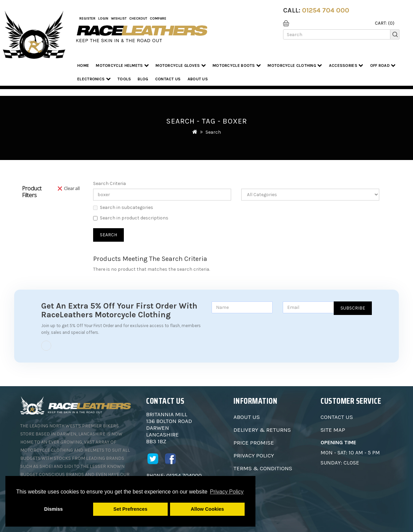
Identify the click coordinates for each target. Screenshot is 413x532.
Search (213, 132)
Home (83, 65)
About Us (247, 417)
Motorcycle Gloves (181, 65)
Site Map (333, 430)
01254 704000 (184, 475)
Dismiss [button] (53, 509)
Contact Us (168, 79)
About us (198, 79)
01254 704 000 (326, 10)
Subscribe (353, 308)
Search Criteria (109, 183)
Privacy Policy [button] (227, 492)
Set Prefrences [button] (130, 509)
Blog (143, 79)
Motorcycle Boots (237, 65)
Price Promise (254, 443)
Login (103, 19)
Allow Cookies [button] (207, 509)
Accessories (346, 65)
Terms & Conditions (263, 468)
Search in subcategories (123, 207)
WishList (119, 19)
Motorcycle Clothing (295, 65)
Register (87, 19)
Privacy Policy (254, 455)
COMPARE (158, 19)
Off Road (383, 65)
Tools (124, 79)
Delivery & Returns (262, 430)
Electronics (94, 79)
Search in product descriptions (131, 218)
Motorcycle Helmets (122, 65)
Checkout (138, 19)
